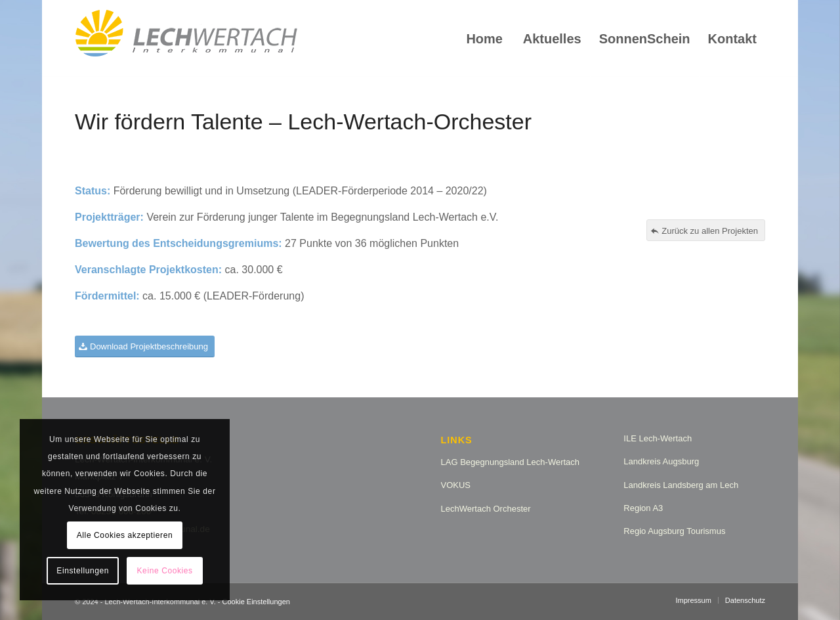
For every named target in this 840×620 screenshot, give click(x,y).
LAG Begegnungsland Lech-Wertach (511, 462)
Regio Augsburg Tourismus (674, 531)
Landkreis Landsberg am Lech (681, 485)
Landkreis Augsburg (661, 461)
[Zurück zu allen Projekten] (706, 231)
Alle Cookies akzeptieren (125, 535)
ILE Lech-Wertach (658, 438)
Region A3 (643, 508)
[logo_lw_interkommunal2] (186, 39)
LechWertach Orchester (486, 509)
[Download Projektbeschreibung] (145, 346)
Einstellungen (83, 571)
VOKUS (456, 485)
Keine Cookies (165, 571)
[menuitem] (484, 39)
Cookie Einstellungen (256, 602)
